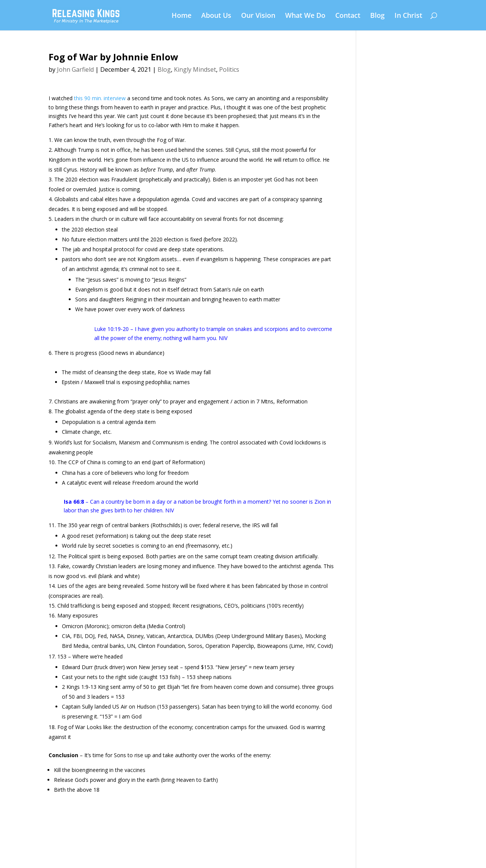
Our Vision (258, 16)
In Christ (408, 16)
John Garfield (75, 69)
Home (181, 16)
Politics (229, 69)
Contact (348, 16)
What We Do (305, 16)
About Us (216, 16)
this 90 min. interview (100, 98)
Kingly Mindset (195, 69)
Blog (377, 16)
